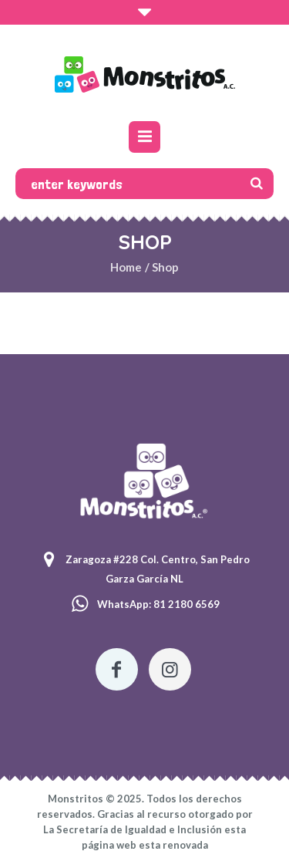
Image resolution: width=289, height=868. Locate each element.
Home (126, 267)
